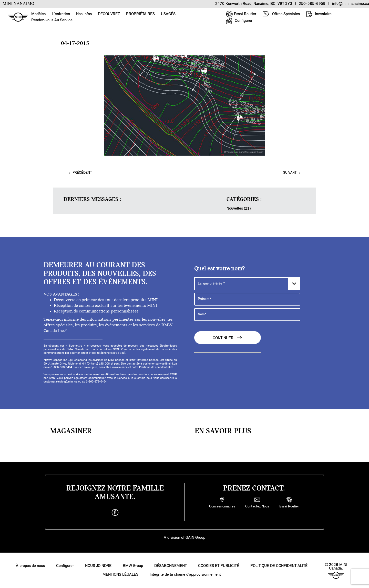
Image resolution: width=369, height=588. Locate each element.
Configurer (239, 21)
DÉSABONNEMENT (171, 566)
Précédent (82, 173)
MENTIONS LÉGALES (120, 575)
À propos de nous (30, 566)
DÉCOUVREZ (109, 14)
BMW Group (133, 566)
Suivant (290, 173)
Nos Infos (84, 14)
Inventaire (319, 14)
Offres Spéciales (281, 14)
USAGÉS (168, 14)
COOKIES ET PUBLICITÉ (219, 566)
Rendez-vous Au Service (52, 20)
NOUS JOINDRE (98, 566)
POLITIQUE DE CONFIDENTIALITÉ (279, 566)
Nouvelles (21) (239, 209)
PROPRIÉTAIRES (140, 14)
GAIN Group (195, 538)
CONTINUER (228, 338)
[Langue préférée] (247, 284)
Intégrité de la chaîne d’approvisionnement (185, 575)
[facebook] (115, 513)
